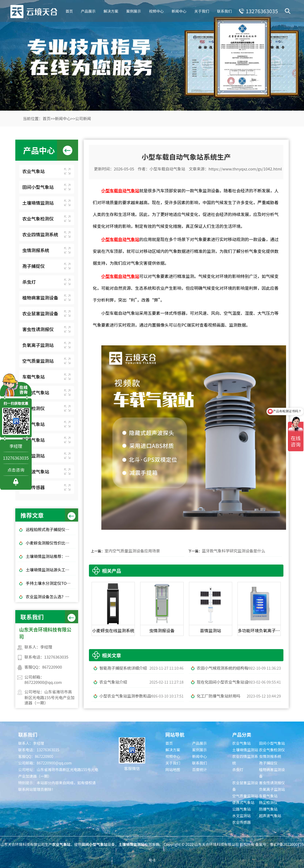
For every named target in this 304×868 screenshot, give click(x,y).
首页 (68, 11)
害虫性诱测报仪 (38, 329)
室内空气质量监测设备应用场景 (132, 551)
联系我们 (224, 11)
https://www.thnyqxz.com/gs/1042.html (245, 169)
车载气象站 (34, 377)
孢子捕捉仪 (34, 266)
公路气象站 (34, 424)
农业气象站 (34, 171)
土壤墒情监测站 (38, 203)
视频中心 (155, 11)
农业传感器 (34, 487)
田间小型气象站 (38, 187)
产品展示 (87, 11)
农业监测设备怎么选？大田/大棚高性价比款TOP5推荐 (51, 597)
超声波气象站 (36, 471)
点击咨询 (16, 470)
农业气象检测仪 (38, 219)
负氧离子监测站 (38, 345)
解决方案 (110, 11)
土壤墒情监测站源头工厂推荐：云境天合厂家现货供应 (51, 570)
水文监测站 (34, 456)
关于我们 (201, 11)
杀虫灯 (29, 282)
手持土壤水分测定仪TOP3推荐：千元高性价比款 (51, 583)
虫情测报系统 (36, 250)
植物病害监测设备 (40, 298)
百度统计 (199, 769)
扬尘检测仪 (34, 408)
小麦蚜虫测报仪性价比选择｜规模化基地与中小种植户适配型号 (51, 543)
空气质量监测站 (38, 361)
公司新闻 (83, 118)
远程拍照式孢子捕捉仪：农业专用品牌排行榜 (51, 529)
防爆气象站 (34, 440)
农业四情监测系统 (40, 234)
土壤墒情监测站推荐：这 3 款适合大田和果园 (51, 556)
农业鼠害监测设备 (40, 313)
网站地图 (173, 769)
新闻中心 (178, 11)
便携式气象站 (36, 392)
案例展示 (133, 11)
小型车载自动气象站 (167, 169)
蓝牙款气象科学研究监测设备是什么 (234, 551)
